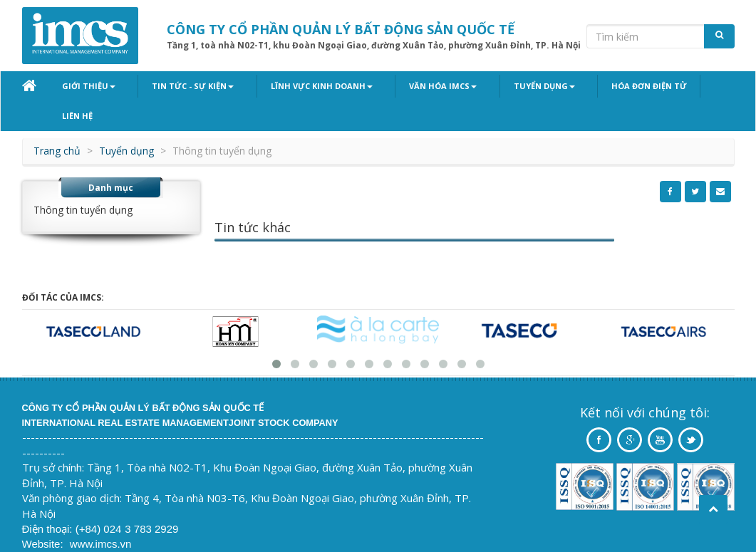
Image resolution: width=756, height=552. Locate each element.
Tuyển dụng (506, 86)
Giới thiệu (89, 86)
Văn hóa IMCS (414, 86)
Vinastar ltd (118, 530)
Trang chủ (57, 121)
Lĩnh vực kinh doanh (302, 86)
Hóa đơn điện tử (601, 86)
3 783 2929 (151, 500)
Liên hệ (682, 86)
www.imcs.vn (101, 515)
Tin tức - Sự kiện (183, 86)
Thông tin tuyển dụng (83, 181)
